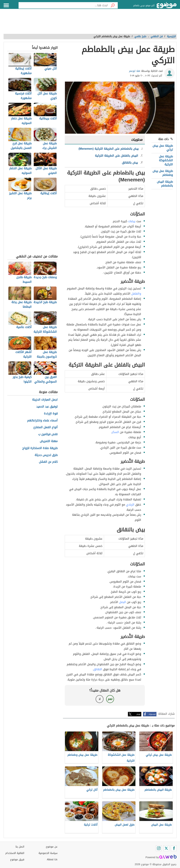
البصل (122, 602)
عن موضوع (52, 847)
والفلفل (136, 294)
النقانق (98, 669)
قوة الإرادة (51, 414)
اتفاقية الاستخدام (15, 853)
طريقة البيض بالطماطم (165, 184)
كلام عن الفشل (48, 462)
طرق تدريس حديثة (46, 455)
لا (100, 699)
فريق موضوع (17, 860)
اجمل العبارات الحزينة (45, 400)
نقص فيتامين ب (48, 434)
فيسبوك (152, 714)
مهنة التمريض (49, 441)
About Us (52, 860)
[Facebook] (174, 848)
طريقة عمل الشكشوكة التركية (166, 160)
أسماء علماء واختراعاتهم (42, 421)
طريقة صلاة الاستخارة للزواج (40, 448)
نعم (110, 699)
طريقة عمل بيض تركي (163, 148)
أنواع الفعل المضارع (45, 427)
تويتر (138, 714)
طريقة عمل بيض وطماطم (163, 173)
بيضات (132, 221)
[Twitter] (166, 848)
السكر (115, 432)
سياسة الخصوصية (48, 853)
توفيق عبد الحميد (47, 407)
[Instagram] (159, 848)
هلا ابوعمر (135, 71)
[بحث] (113, 5)
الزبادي (130, 505)
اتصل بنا (20, 847)
